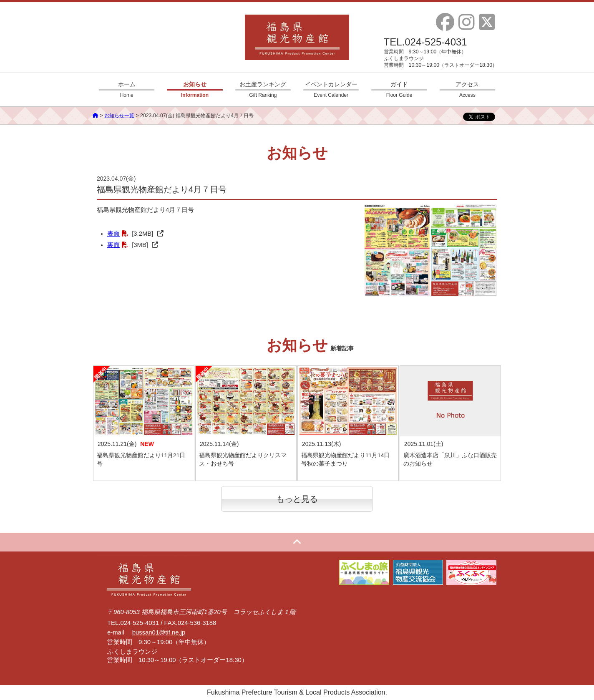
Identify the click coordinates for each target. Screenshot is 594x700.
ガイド (399, 89)
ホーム (127, 89)
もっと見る (297, 499)
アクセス (467, 89)
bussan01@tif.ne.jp (159, 632)
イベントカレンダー (331, 89)
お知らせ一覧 (119, 116)
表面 (113, 234)
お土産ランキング (263, 89)
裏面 (113, 245)
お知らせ (195, 89)
